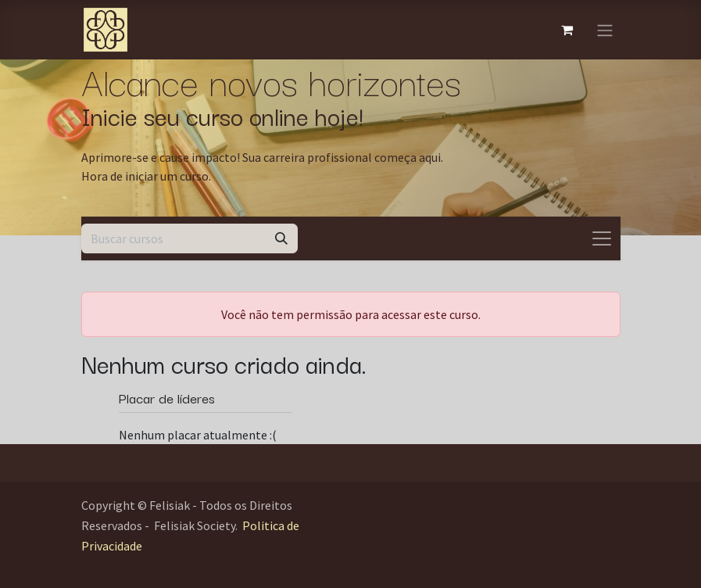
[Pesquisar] (281, 238)
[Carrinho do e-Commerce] (567, 30)
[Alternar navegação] (605, 30)
